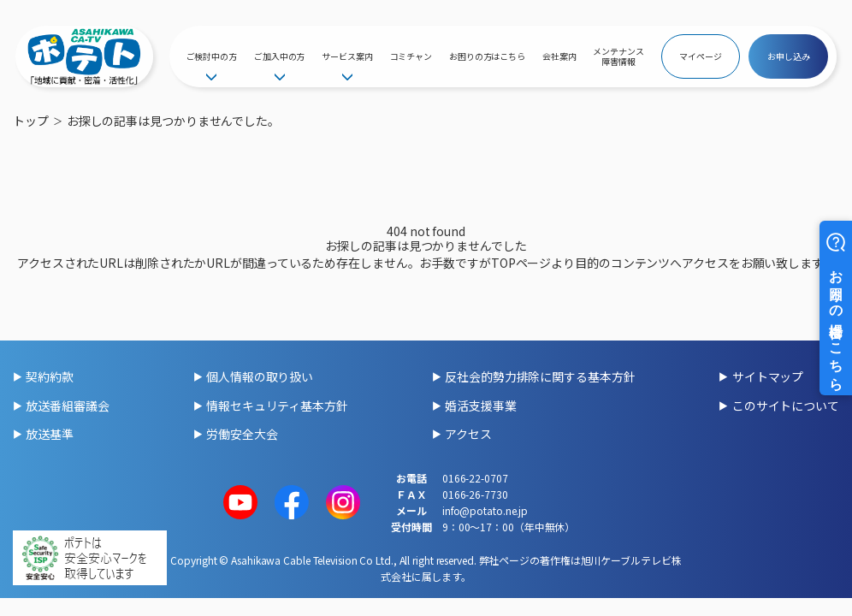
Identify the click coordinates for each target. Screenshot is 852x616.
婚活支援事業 (480, 406)
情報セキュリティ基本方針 (277, 406)
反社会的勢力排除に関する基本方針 (540, 376)
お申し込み (789, 56)
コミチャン (411, 56)
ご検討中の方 (212, 56)
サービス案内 (347, 56)
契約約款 (50, 376)
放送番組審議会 (67, 406)
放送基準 (50, 434)
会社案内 (559, 56)
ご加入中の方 (279, 56)
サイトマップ (768, 376)
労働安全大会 (242, 434)
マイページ (701, 56)
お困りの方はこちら (487, 56)
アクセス (468, 434)
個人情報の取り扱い (260, 376)
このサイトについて (786, 406)
